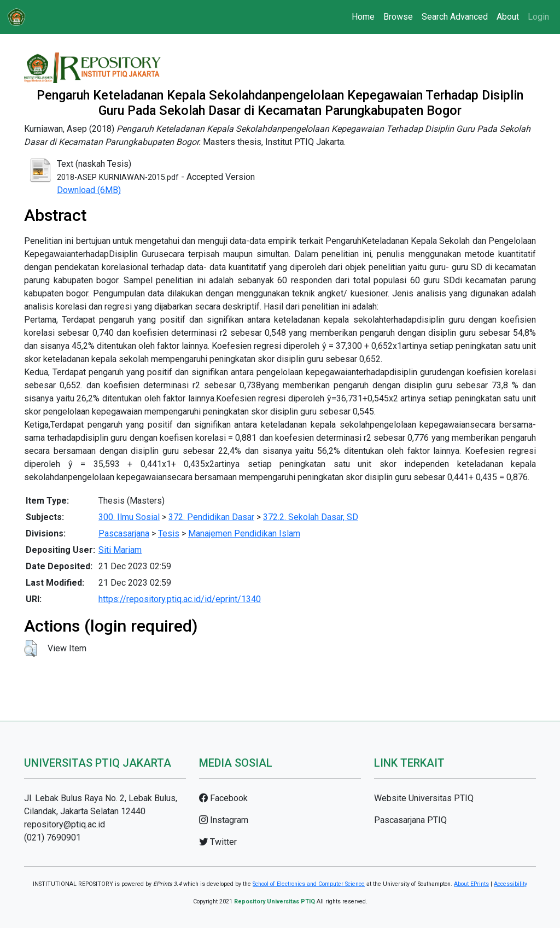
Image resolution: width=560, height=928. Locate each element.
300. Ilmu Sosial (129, 517)
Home (363, 17)
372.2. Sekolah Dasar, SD (311, 517)
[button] (30, 649)
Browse (398, 17)
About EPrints (471, 884)
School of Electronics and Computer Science (309, 884)
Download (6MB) (89, 190)
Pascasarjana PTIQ (410, 820)
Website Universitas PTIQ (424, 798)
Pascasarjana (124, 533)
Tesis (169, 533)
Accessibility (511, 884)
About (508, 17)
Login (538, 17)
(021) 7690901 (52, 837)
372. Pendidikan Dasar (211, 517)
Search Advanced (455, 17)
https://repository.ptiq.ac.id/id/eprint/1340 (180, 599)
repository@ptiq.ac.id (65, 824)
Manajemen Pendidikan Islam (244, 533)
